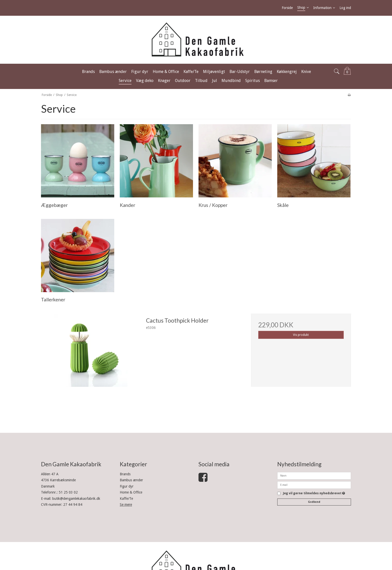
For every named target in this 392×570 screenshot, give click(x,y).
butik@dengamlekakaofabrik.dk (76, 499)
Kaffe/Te (126, 499)
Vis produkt (301, 335)
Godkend (314, 502)
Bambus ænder (131, 480)
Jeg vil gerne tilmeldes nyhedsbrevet (314, 493)
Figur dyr (127, 486)
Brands (125, 474)
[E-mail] (314, 485)
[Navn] (314, 476)
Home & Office (131, 492)
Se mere (126, 505)
